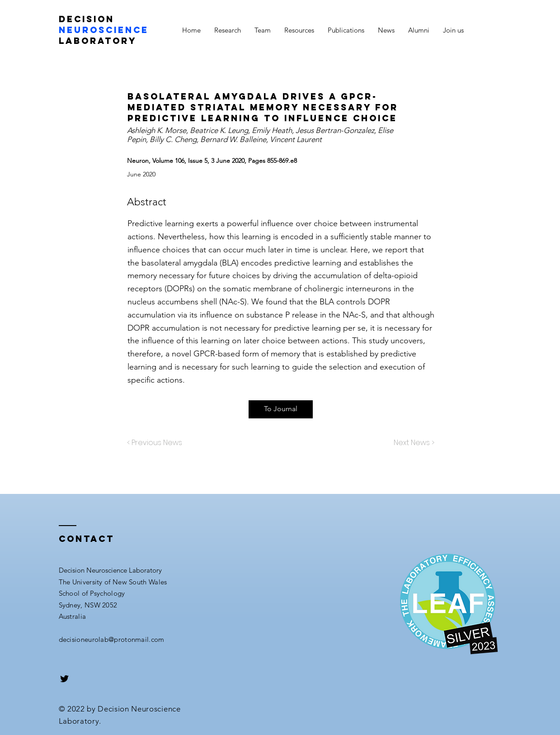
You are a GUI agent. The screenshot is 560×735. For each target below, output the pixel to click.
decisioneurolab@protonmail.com (112, 639)
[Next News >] (412, 443)
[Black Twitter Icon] (64, 679)
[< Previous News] (157, 443)
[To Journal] (281, 409)
